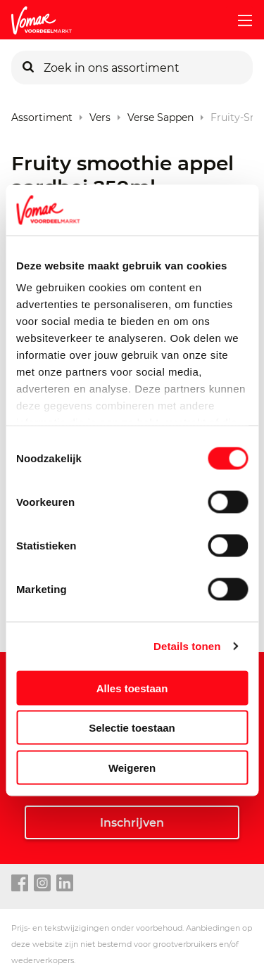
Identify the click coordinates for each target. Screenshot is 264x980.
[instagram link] (42, 884)
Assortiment (42, 114)
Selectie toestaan (132, 728)
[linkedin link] (65, 884)
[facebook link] (20, 884)
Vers (100, 114)
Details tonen (187, 646)
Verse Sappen (161, 114)
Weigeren (132, 767)
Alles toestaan (132, 688)
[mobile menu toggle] (239, 20)
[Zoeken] (28, 68)
